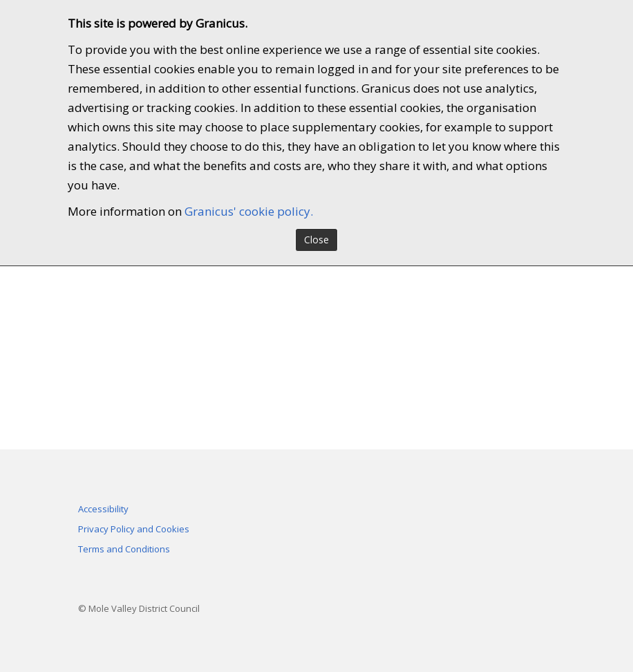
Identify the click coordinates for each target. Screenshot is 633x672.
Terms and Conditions (124, 549)
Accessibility (103, 509)
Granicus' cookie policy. (249, 211)
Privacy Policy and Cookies (134, 529)
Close (316, 240)
